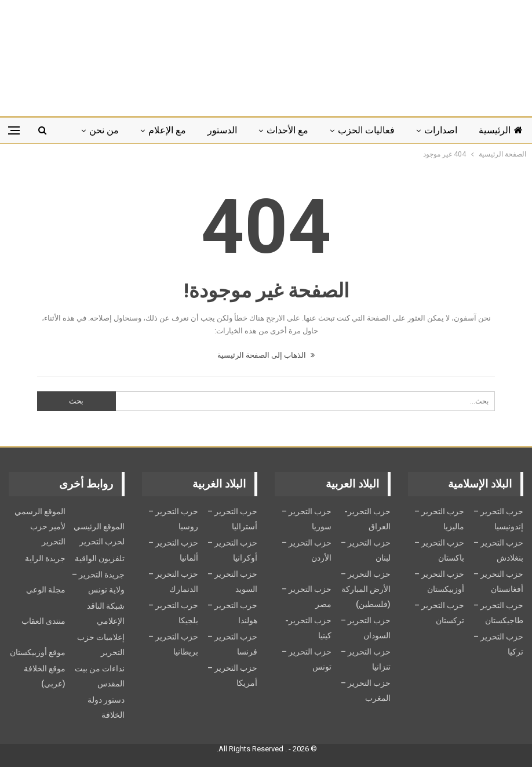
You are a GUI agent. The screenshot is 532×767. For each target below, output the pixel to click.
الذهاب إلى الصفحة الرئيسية (266, 355)
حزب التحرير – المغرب (366, 690)
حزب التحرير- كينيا (308, 628)
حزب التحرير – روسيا (173, 519)
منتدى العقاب (43, 621)
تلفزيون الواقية (100, 558)
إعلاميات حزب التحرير (101, 645)
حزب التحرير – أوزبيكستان (439, 581)
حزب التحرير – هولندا (232, 613)
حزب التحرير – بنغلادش (498, 550)
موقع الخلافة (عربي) (45, 676)
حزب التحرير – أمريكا (232, 675)
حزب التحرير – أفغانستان (498, 581)
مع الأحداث (287, 130)
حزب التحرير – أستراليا (232, 519)
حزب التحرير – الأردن (307, 550)
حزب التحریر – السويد (232, 581)
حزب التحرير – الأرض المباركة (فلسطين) (366, 589)
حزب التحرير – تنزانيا (366, 659)
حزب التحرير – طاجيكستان (498, 613)
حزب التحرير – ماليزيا (439, 519)
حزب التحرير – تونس (307, 659)
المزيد (108, 130)
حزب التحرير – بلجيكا (173, 613)
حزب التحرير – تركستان (439, 613)
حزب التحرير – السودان (366, 628)
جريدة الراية (45, 558)
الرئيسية (501, 130)
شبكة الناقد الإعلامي (106, 613)
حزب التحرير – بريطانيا (173, 644)
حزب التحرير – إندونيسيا (498, 519)
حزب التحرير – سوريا (307, 519)
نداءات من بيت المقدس (100, 676)
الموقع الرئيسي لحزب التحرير (99, 534)
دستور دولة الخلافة (106, 707)
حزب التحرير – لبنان (366, 550)
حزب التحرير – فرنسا (232, 644)
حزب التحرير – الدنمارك (173, 581)
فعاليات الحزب (366, 130)
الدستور (222, 130)
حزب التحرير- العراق (367, 519)
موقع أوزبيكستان (38, 652)
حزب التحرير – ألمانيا (173, 550)
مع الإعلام (167, 130)
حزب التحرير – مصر (307, 597)
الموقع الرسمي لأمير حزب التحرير (40, 526)
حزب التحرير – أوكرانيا (232, 550)
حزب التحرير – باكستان (439, 550)
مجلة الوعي (46, 590)
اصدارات (441, 130)
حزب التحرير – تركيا (498, 644)
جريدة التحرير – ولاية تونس (98, 582)
